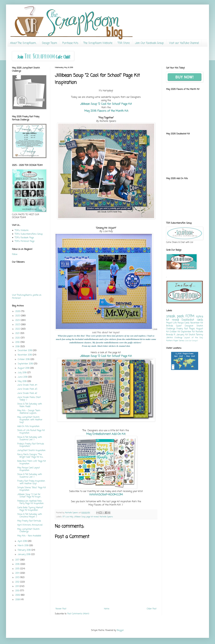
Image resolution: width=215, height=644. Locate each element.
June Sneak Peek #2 (27, 393)
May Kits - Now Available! (29, 536)
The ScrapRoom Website (98, 43)
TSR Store (124, 43)
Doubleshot (188, 320)
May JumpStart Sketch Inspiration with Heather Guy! (30, 420)
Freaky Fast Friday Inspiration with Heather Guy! (31, 482)
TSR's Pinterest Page (25, 241)
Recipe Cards (184, 323)
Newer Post (61, 609)
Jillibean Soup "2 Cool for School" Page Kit (106, 104)
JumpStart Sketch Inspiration (31, 451)
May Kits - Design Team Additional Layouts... (29, 412)
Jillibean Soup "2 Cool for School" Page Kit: (106, 356)
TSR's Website (22, 230)
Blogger (120, 630)
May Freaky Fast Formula (29, 521)
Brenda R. (171, 335)
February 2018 (25, 550)
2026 (18, 311)
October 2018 (24, 359)
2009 (18, 595)
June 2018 (23, 377)
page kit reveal (93, 517)
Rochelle (199, 332)
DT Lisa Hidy (68, 517)
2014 (18, 573)
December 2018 (25, 351)
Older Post (152, 609)
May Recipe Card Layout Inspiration (28, 469)
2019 (18, 342)
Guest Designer (185, 326)
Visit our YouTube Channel (184, 43)
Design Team (50, 43)
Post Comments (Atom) (78, 614)
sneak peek (175, 316)
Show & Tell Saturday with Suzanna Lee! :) (30, 439)
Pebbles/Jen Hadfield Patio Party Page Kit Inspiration (30, 502)
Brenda (170, 326)
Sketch (192, 335)
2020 (18, 338)
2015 (18, 569)
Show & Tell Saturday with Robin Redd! (30, 405)
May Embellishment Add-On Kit (106, 434)
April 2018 (23, 541)
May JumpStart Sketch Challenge (28, 531)
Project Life (171, 323)
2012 (18, 582)
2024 (18, 320)
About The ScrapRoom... (23, 43)
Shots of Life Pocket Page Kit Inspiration (31, 432)
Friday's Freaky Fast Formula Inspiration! (31, 445)
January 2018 (24, 555)
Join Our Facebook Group (149, 43)
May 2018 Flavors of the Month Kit (106, 111)
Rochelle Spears (106, 517)
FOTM (190, 316)
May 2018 (22, 381)
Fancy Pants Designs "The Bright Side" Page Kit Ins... (30, 456)
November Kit (197, 323)
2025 (18, 316)
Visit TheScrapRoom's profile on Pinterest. (27, 297)
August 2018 (24, 368)
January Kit (182, 335)
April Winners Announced (30, 525)
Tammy (200, 335)
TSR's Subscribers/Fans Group (29, 234)
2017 (18, 560)
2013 (18, 578)
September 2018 (26, 364)
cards (200, 320)
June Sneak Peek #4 (27, 385)
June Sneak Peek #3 (27, 389)
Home (107, 609)
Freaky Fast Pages (186, 329)
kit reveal (173, 320)
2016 (18, 564)
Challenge (178, 338)
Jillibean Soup (80, 517)
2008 (18, 600)
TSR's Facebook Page (24, 238)
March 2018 (23, 546)
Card (187, 341)
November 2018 (25, 355)
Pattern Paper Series (175, 341)
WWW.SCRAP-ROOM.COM (106, 495)
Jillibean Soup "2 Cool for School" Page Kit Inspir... (29, 496)
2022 (18, 329)
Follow (15, 254)
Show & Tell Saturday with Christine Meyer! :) (30, 516)
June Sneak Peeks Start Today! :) (29, 399)
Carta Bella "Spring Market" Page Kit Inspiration (30, 509)
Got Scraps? (193, 341)
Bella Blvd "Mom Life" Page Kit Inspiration (32, 462)
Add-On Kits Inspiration (28, 426)
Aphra (200, 317)
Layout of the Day (194, 338)
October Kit (175, 332)
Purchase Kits (70, 43)
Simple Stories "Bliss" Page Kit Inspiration (32, 489)
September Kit (188, 332)
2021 (18, 333)
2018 (18, 347)
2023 (18, 325)
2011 (17, 586)
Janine (169, 338)
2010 (18, 591)
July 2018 (22, 373)
